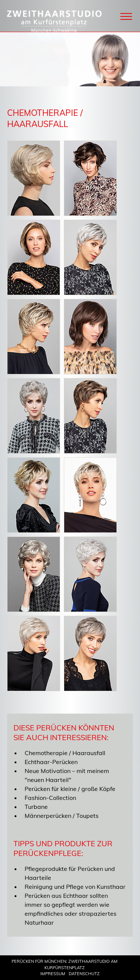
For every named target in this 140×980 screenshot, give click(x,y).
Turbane (36, 807)
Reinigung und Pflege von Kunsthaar (75, 887)
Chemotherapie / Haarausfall (65, 753)
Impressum (53, 974)
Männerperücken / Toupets (62, 816)
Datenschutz (84, 974)
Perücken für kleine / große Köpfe (70, 789)
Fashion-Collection (50, 798)
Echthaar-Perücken (51, 762)
